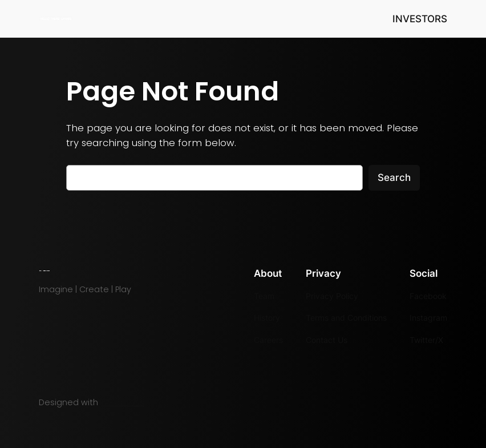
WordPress (122, 402)
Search (394, 177)
